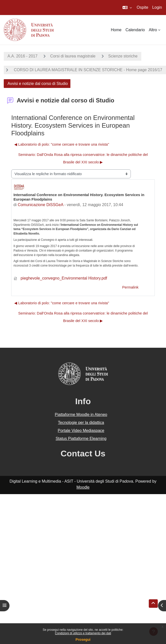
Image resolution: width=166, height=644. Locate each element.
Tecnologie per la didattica (81, 423)
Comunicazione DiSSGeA (40, 205)
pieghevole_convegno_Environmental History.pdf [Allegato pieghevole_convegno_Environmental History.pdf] (60, 278)
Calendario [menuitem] (135, 30)
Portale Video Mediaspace (81, 431)
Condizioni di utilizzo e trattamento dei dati (83, 633)
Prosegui (83, 640)
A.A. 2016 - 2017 (22, 56)
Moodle (83, 487)
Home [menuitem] (116, 30)
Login (157, 7)
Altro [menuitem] (153, 30)
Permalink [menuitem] (130, 287)
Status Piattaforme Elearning (81, 439)
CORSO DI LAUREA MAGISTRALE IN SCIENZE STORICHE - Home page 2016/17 (87, 70)
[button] (127, 7)
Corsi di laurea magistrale (73, 56)
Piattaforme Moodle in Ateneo (81, 415)
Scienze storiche (123, 56)
